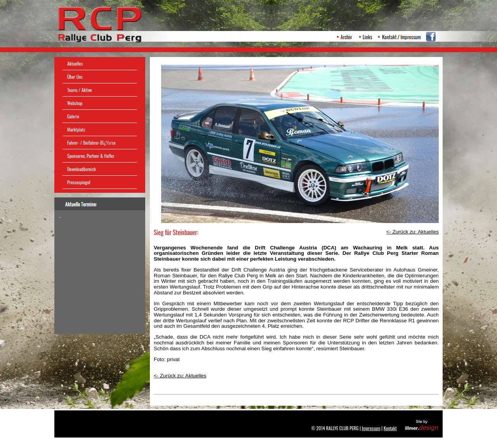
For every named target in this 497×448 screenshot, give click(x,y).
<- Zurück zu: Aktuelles (180, 376)
